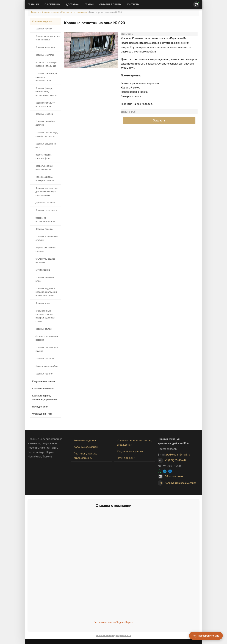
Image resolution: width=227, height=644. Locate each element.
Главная (33, 4)
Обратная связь (110, 4)
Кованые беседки (44, 229)
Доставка (73, 4)
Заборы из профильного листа (45, 220)
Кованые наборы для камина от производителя (46, 77)
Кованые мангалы (45, 55)
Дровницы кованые (45, 203)
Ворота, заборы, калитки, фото (43, 157)
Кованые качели (44, 29)
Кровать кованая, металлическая (44, 168)
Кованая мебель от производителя (45, 105)
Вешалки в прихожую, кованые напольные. (46, 64)
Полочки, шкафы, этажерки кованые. (45, 179)
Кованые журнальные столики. (46, 238)
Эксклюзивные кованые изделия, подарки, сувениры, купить (45, 316)
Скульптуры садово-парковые (46, 261)
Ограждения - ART (42, 414)
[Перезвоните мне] (206, 636)
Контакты (133, 4)
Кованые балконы (45, 359)
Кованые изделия (51, 12)
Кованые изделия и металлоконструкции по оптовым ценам (46, 292)
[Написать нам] (196, 4)
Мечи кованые (43, 270)
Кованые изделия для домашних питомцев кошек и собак (46, 192)
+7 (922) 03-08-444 (176, 460)
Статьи (89, 4)
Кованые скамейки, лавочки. (45, 123)
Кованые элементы (43, 389)
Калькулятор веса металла (177, 483)
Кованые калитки (44, 374)
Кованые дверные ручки (45, 279)
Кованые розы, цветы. (47, 210)
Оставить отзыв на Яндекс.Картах (114, 622)
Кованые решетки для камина (47, 349)
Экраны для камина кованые (45, 249)
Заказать (159, 120)
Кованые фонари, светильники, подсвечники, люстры (46, 92)
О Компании (52, 4)
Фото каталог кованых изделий (47, 338)
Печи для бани (40, 407)
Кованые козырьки (45, 47)
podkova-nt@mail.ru (178, 455)
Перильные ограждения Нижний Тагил (48, 38)
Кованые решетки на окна (74, 12)
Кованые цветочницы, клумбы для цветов (47, 134)
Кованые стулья (44, 329)
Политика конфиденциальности (113, 635)
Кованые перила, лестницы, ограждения (45, 398)
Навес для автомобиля (47, 366)
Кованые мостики (45, 114)
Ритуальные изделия (44, 381)
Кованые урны (43, 303)
